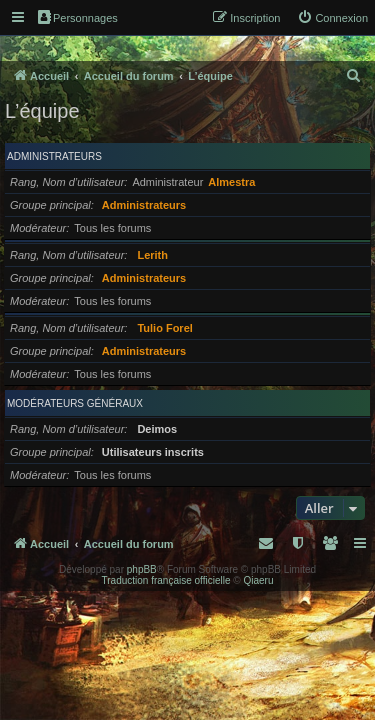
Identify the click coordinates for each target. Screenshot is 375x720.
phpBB (142, 569)
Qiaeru (258, 580)
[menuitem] (332, 18)
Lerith (152, 255)
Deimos (157, 429)
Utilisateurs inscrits (153, 452)
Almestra (231, 182)
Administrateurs (54, 156)
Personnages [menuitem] (78, 17)
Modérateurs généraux (75, 403)
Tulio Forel (164, 328)
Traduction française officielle (166, 580)
